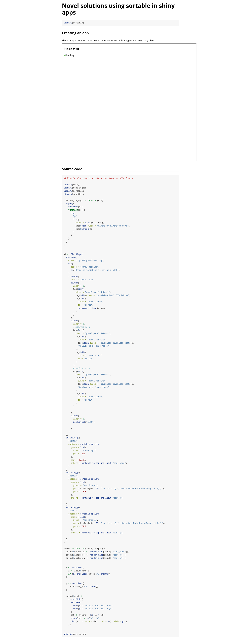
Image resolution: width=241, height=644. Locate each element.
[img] (129, 102)
